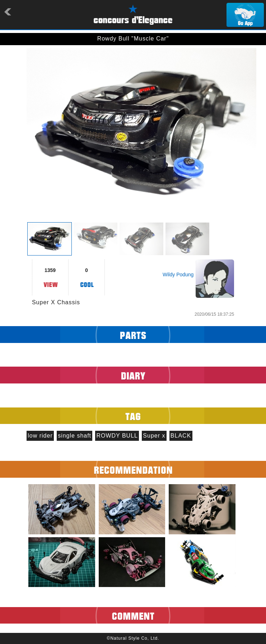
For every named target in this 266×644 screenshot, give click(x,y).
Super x (154, 436)
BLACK (181, 436)
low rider (40, 436)
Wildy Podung (178, 275)
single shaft (74, 436)
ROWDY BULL (117, 436)
